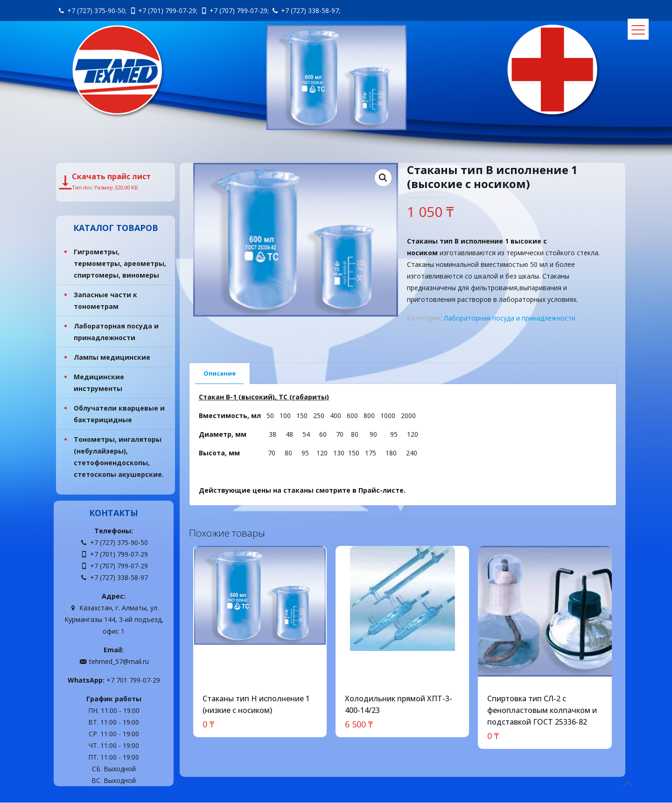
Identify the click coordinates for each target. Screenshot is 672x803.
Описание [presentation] (220, 373)
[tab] (220, 374)
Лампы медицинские (112, 358)
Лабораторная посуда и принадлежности (510, 318)
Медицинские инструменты (99, 383)
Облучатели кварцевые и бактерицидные (119, 414)
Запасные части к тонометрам (105, 301)
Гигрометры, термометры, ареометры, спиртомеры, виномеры (120, 264)
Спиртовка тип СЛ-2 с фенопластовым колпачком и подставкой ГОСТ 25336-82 (542, 710)
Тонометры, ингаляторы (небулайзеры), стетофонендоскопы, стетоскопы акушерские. (119, 457)
